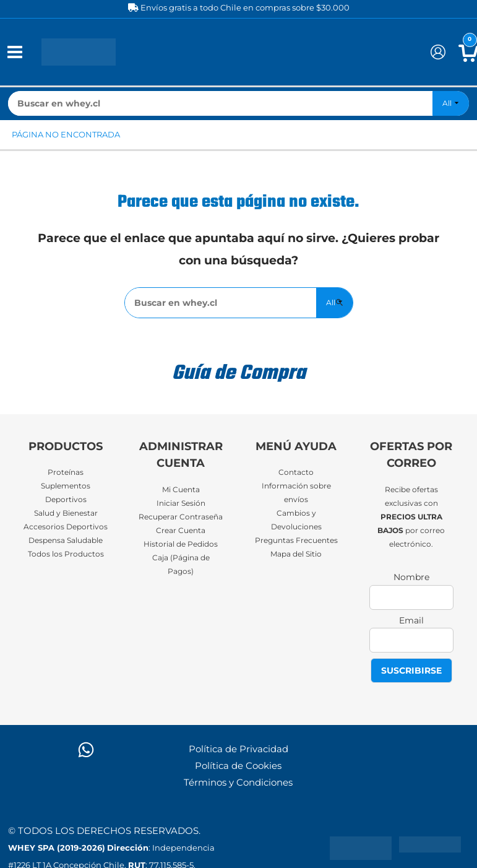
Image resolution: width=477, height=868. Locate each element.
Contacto (296, 472)
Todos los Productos (66, 554)
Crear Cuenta (181, 531)
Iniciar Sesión (181, 503)
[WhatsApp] (86, 750)
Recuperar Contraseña (181, 517)
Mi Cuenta (181, 490)
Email (411, 620)
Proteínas (66, 472)
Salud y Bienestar (66, 513)
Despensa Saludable (66, 540)
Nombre (411, 577)
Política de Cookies (238, 766)
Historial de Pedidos (181, 544)
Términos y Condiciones (238, 783)
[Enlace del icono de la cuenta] (438, 52)
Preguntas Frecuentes (296, 540)
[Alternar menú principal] (15, 52)
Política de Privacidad (238, 749)
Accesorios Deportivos (66, 527)
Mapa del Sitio (296, 554)
